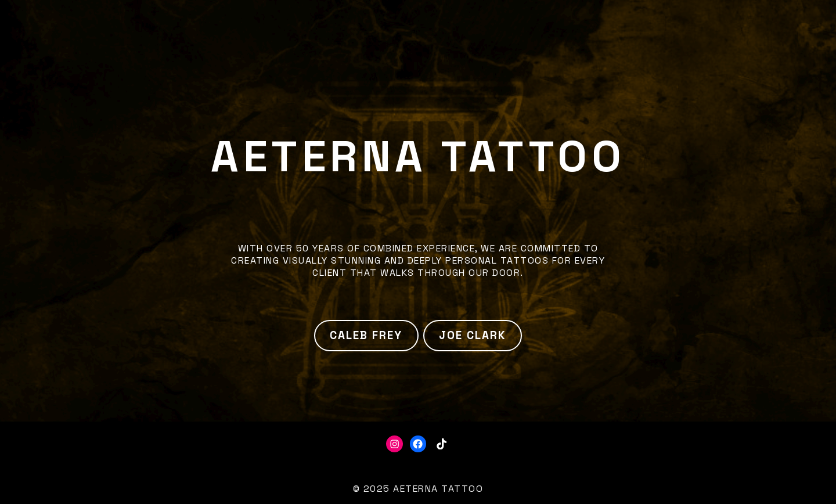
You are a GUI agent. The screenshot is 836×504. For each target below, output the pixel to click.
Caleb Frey (366, 335)
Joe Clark (473, 335)
